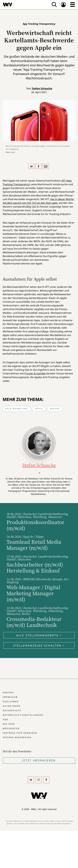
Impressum (10, 697)
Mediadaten (11, 728)
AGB (5, 719)
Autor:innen (12, 706)
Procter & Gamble (35, 373)
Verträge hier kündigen (20, 733)
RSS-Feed (9, 724)
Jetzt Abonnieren (39, 760)
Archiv (55, 409)
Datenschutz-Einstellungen (23, 715)
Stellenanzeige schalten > (39, 645)
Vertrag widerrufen (17, 737)
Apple (39, 409)
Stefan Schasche (42, 88)
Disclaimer (11, 702)
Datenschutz (12, 710)
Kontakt (9, 693)
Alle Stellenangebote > (39, 635)
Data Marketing (16, 409)
